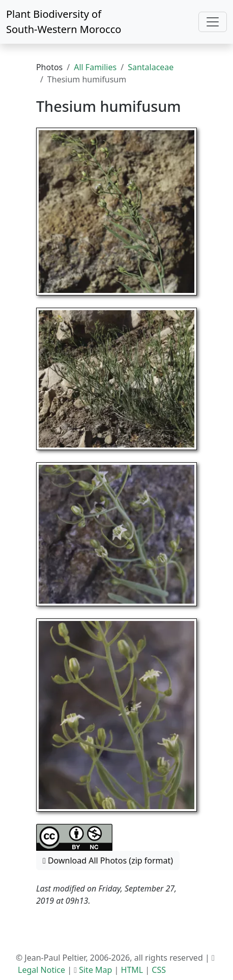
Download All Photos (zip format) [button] (108, 860)
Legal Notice (41, 970)
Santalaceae (151, 67)
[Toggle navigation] (213, 22)
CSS (159, 970)
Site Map (95, 970)
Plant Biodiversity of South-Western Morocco (64, 22)
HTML (132, 970)
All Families (95, 67)
